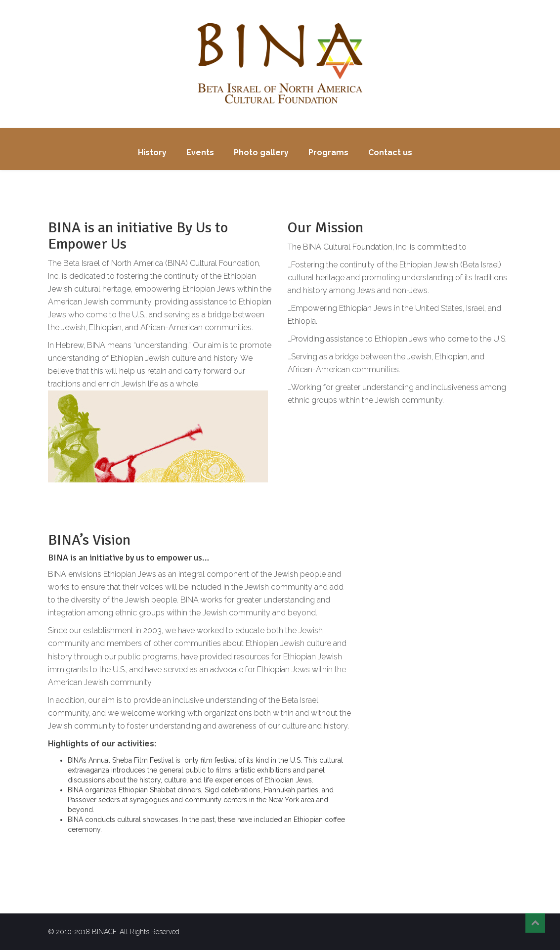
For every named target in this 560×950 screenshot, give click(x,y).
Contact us (390, 152)
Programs (328, 152)
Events (200, 152)
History (152, 152)
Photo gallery (261, 152)
